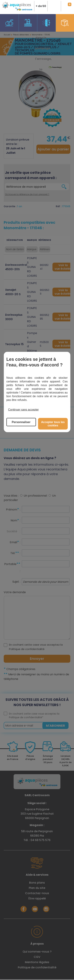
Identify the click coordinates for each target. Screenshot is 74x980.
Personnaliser (21, 422)
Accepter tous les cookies (53, 424)
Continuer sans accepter (23, 410)
